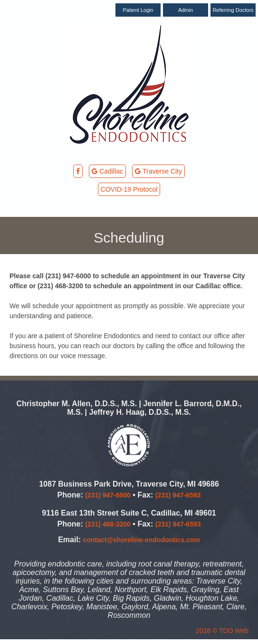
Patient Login (138, 10)
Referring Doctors (233, 10)
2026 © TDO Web (222, 631)
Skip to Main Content (31, 4)
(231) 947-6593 (178, 495)
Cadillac (107, 171)
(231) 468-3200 (108, 524)
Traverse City (158, 171)
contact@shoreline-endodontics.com (142, 540)
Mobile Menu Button (23, 209)
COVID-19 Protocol (129, 189)
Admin (186, 10)
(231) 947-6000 (108, 495)
